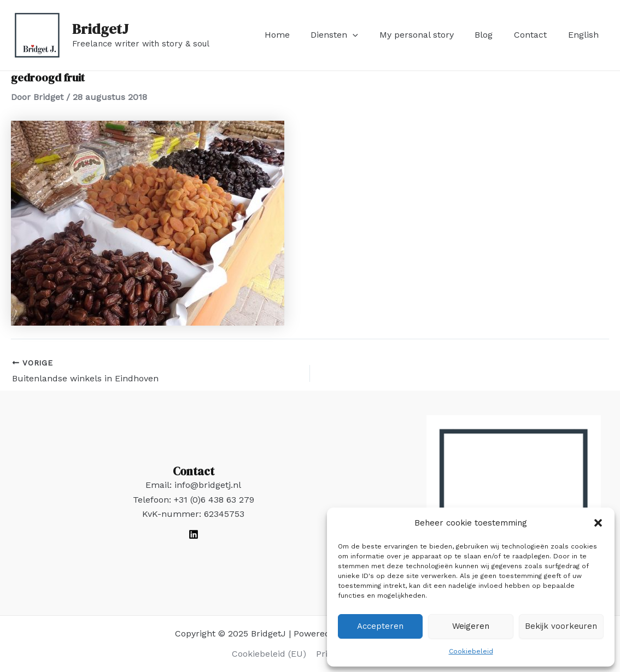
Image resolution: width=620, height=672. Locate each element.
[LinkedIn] (194, 534)
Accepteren (380, 626)
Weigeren (471, 626)
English (585, 35)
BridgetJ (100, 29)
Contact (536, 35)
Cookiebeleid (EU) (270, 654)
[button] (598, 523)
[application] (369, 35)
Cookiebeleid (471, 651)
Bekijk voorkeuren (561, 626)
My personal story (429, 35)
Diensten (351, 35)
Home (297, 35)
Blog (493, 35)
